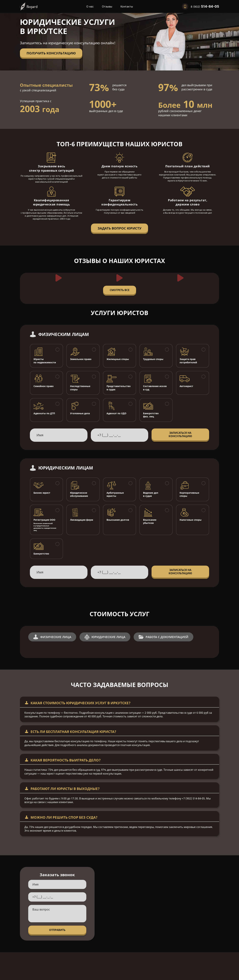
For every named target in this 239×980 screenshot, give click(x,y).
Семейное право (44, 386)
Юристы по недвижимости (45, 361)
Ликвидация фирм (82, 520)
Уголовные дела (80, 413)
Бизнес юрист (42, 493)
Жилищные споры (118, 359)
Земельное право (81, 359)
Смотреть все (120, 290)
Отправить (57, 930)
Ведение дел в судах (151, 494)
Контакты (127, 6)
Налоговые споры (191, 520)
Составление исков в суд (155, 388)
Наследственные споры (80, 388)
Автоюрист (186, 386)
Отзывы (107, 6)
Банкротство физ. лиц (151, 415)
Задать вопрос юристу (119, 228)
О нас (90, 6)
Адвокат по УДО (116, 413)
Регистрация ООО (46, 525)
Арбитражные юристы (115, 494)
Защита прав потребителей (188, 361)
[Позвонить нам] (200, 6)
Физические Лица (52, 637)
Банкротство (41, 554)
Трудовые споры (153, 359)
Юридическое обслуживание (79, 494)
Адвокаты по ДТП (44, 413)
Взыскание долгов (118, 520)
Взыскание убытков (150, 521)
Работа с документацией (163, 637)
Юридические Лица (105, 637)
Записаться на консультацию (180, 434)
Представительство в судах (119, 388)
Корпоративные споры (189, 494)
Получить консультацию (51, 53)
